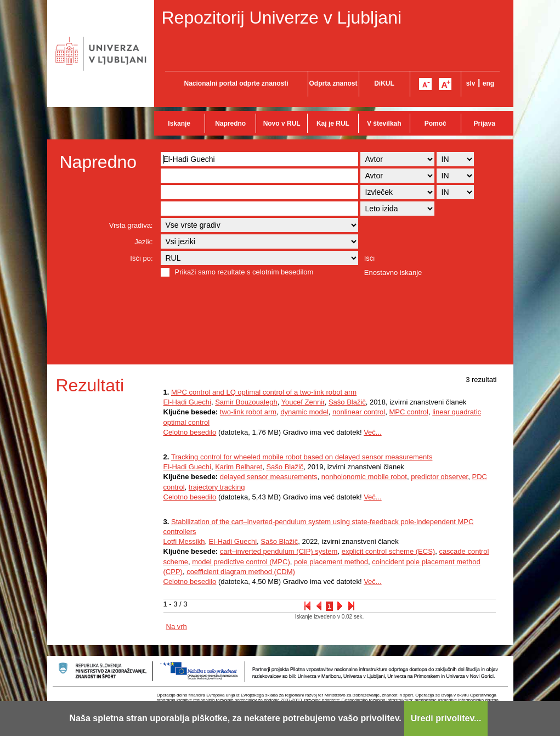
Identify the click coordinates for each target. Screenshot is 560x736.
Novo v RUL (282, 123)
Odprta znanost (333, 83)
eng (488, 83)
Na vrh (177, 627)
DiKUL (384, 83)
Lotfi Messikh (184, 541)
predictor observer (439, 477)
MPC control (409, 412)
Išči (370, 258)
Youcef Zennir (303, 402)
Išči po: (141, 258)
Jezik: (143, 242)
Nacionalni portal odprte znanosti (236, 83)
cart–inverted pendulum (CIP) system (279, 551)
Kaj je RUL (333, 123)
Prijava (485, 123)
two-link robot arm (248, 412)
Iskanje (179, 123)
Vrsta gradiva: (131, 225)
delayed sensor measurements (269, 477)
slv (471, 83)
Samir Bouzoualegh (246, 402)
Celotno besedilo (190, 432)
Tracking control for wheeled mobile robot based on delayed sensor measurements (302, 457)
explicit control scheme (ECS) (389, 551)
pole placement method (331, 562)
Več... (373, 432)
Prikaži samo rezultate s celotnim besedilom (244, 272)
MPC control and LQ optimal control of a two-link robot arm (264, 392)
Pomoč (435, 123)
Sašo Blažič (347, 402)
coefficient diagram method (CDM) (241, 572)
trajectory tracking (217, 487)
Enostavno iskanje (393, 273)
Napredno (230, 123)
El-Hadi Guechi (187, 402)
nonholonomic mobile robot (364, 477)
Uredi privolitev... (446, 718)
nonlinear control (359, 412)
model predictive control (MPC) (241, 562)
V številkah (384, 123)
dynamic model (304, 412)
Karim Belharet (239, 467)
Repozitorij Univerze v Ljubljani (282, 18)
